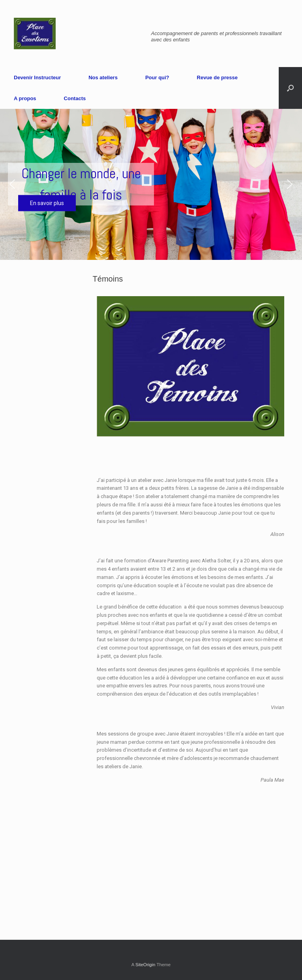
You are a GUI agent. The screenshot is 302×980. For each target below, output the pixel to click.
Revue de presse (217, 77)
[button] (12, 184)
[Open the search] (290, 88)
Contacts (75, 98)
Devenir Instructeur (37, 77)
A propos (25, 98)
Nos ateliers (103, 77)
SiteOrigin (145, 965)
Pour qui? (157, 77)
